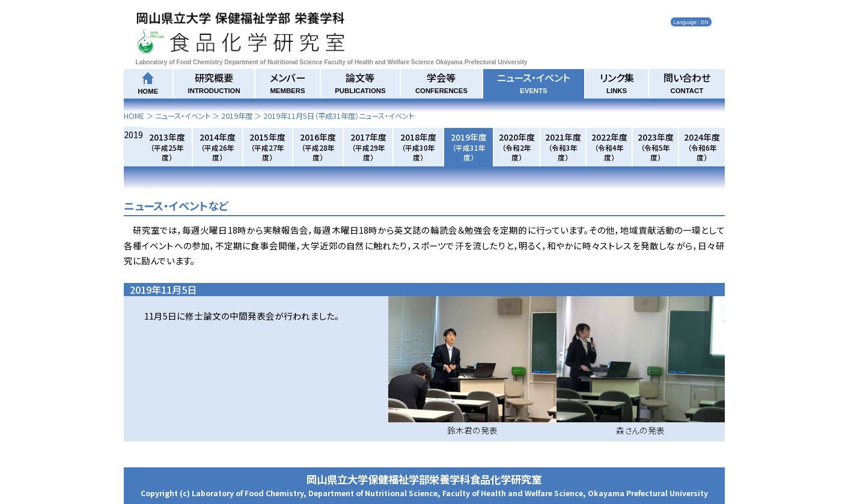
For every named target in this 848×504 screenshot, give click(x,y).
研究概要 (214, 82)
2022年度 (609, 147)
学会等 (441, 82)
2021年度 (563, 147)
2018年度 (418, 147)
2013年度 (167, 147)
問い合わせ (687, 82)
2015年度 (267, 147)
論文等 (360, 82)
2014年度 (218, 147)
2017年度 (368, 147)
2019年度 (237, 116)
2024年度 (702, 147)
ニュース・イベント (533, 82)
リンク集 (617, 82)
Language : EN (691, 22)
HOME (134, 116)
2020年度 (517, 147)
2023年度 (656, 147)
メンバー (288, 82)
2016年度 (318, 147)
